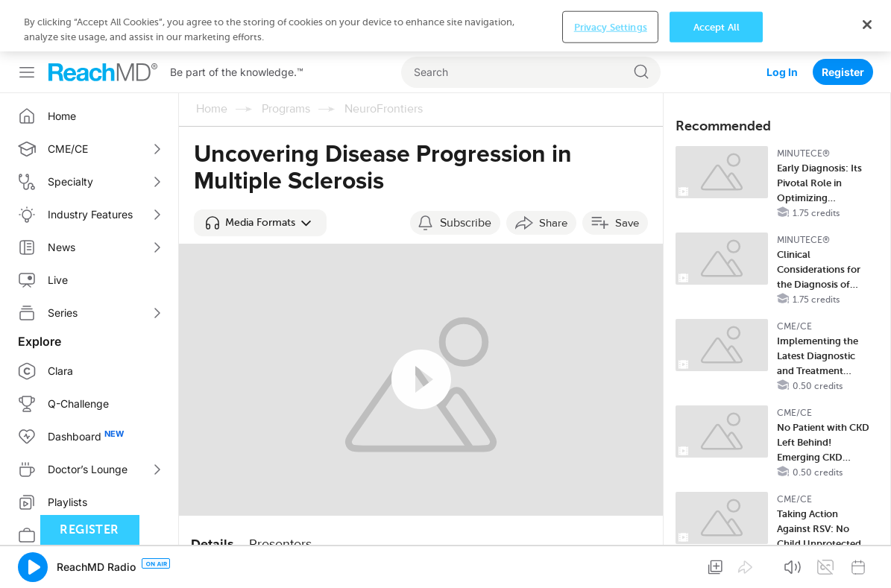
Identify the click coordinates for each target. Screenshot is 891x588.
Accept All (717, 26)
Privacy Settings (611, 26)
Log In (782, 72)
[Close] (867, 25)
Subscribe (466, 223)
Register (843, 72)
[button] (260, 223)
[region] (445, 26)
